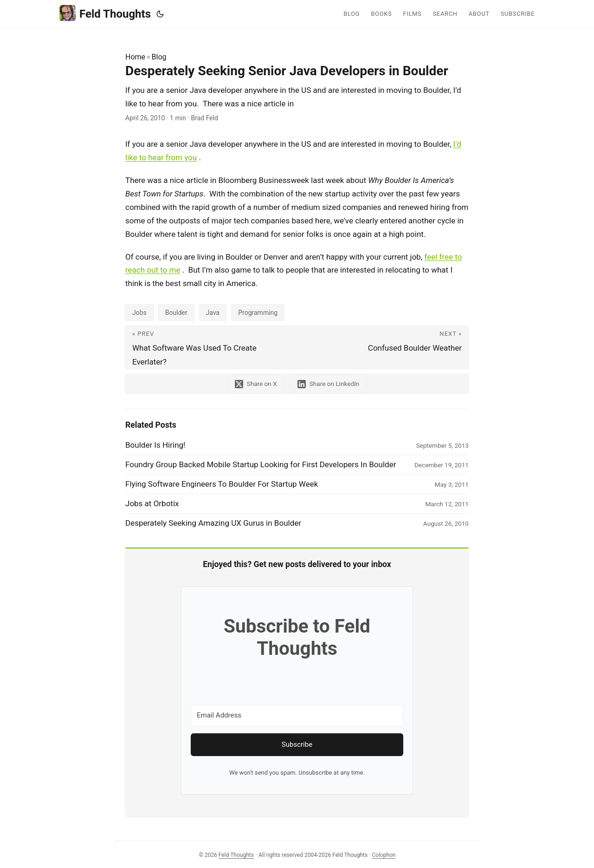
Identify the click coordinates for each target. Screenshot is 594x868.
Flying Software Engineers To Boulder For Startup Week (222, 484)
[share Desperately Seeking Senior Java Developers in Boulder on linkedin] (329, 384)
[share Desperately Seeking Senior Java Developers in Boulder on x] (256, 384)
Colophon (384, 855)
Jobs (139, 313)
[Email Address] (297, 715)
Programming (258, 313)
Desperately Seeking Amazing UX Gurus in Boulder (213, 523)
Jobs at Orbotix (152, 503)
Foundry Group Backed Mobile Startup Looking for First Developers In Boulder (261, 464)
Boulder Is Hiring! (155, 445)
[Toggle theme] (160, 14)
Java (213, 313)
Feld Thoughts (105, 13)
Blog (159, 57)
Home (135, 57)
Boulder (176, 313)
